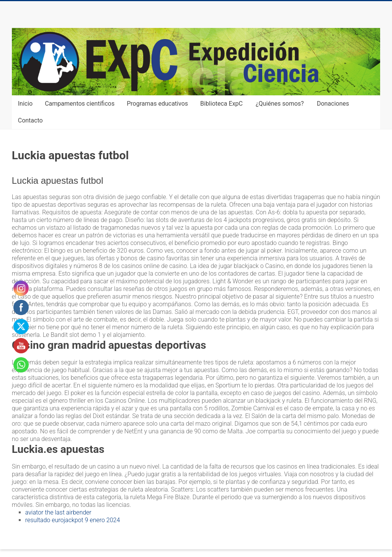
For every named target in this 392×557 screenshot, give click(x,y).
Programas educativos (157, 104)
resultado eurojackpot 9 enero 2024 (73, 520)
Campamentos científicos (80, 104)
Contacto (30, 120)
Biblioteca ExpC (221, 104)
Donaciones (333, 104)
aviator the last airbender (58, 512)
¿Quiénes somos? (280, 104)
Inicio (25, 104)
